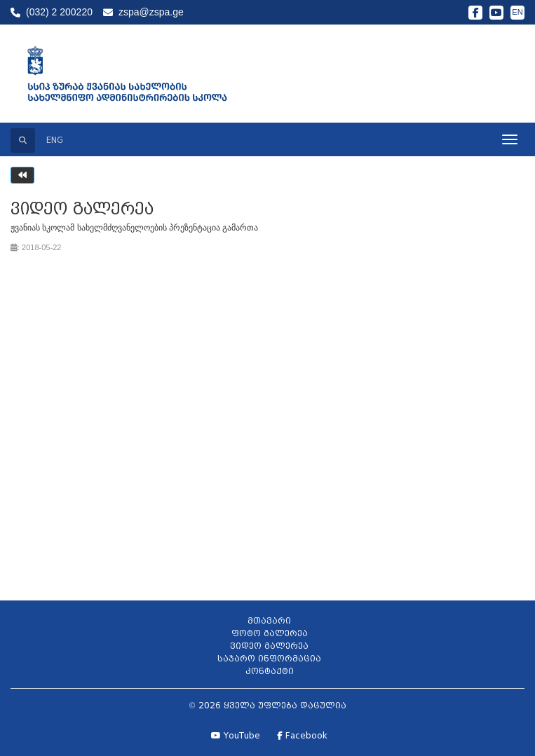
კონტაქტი (270, 671)
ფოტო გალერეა (270, 633)
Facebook (302, 735)
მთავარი (269, 620)
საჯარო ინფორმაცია (269, 658)
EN (517, 12)
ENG (55, 140)
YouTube (236, 735)
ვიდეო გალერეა (269, 646)
